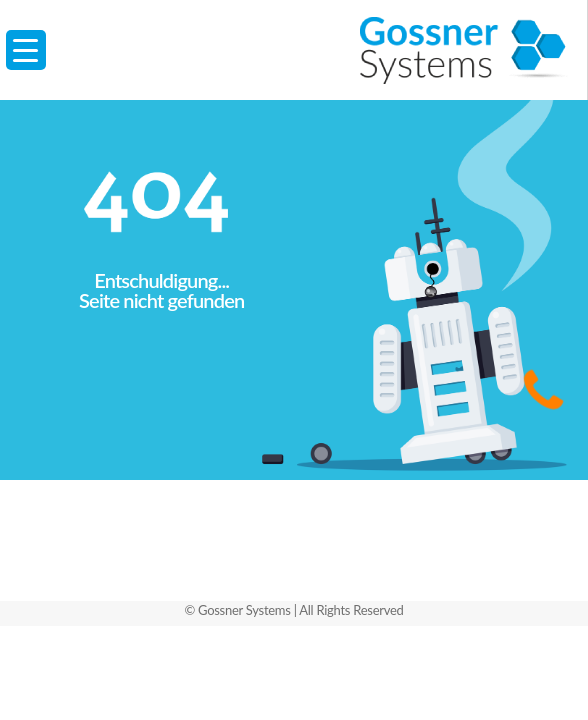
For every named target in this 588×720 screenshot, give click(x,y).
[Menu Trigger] (26, 50)
